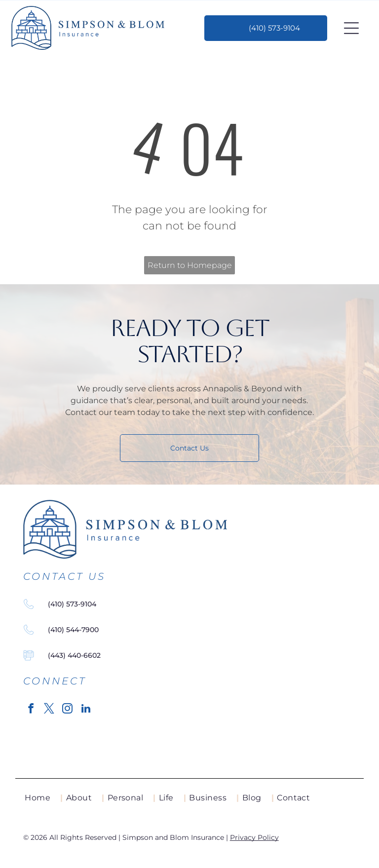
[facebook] (31, 710)
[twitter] (49, 710)
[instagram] (68, 710)
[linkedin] (86, 710)
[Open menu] (351, 28)
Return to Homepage (190, 265)
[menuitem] (44, 798)
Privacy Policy (254, 837)
